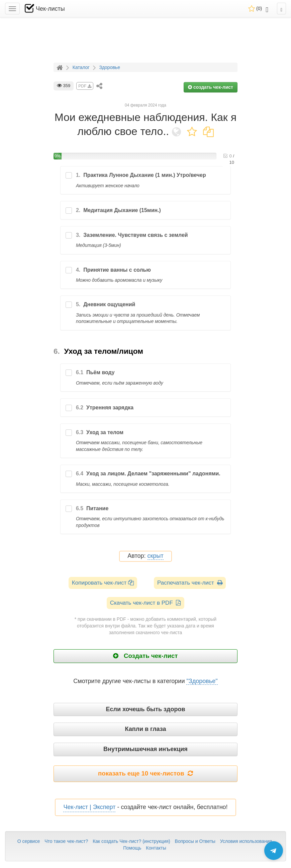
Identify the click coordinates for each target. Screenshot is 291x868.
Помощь (132, 848)
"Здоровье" (202, 681)
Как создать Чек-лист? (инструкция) (131, 841)
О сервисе (29, 841)
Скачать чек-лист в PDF (146, 603)
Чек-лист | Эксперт (89, 807)
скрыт (156, 556)
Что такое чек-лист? (66, 841)
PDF (85, 86)
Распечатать (190, 583)
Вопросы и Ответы (195, 841)
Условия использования (246, 841)
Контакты (156, 848)
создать (211, 87)
